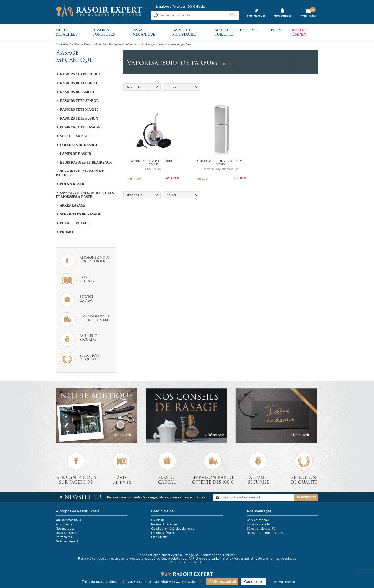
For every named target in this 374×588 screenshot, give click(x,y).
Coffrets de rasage (77, 145)
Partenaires (64, 537)
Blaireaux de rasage (78, 127)
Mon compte (283, 16)
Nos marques (65, 528)
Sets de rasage (72, 136)
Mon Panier (309, 13)
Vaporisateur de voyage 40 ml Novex (221, 163)
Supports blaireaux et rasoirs (80, 173)
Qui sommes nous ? (70, 520)
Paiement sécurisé (164, 524)
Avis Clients (64, 524)
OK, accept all (222, 581)
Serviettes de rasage (78, 214)
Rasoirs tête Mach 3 (77, 110)
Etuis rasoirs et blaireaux (84, 163)
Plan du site (159, 537)
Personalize (253, 581)
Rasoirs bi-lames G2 (77, 92)
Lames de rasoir (73, 154)
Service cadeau (258, 520)
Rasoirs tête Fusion (77, 118)
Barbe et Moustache (184, 32)
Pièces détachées (67, 32)
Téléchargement (67, 541)
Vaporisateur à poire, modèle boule (153, 163)
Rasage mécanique (144, 32)
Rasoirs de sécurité (77, 83)
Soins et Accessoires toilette (236, 32)
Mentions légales (163, 533)
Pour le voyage (73, 223)
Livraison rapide (258, 524)
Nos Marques (256, 16)
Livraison (158, 520)
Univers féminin (299, 32)
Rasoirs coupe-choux (78, 74)
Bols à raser (70, 184)
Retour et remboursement (265, 533)
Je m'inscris (306, 497)
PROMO (278, 30)
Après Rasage (71, 206)
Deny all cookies (284, 582)
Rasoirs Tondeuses (104, 32)
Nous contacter (67, 533)
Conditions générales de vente (173, 528)
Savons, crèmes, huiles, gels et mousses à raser (85, 195)
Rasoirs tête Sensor (77, 101)
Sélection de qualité (261, 528)
